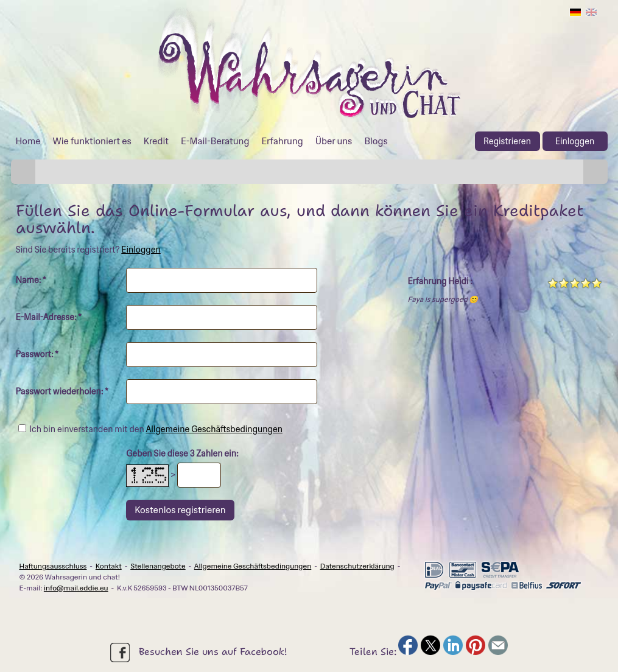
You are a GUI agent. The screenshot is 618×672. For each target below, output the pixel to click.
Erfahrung (282, 141)
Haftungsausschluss (53, 566)
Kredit (156, 141)
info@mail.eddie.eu (76, 588)
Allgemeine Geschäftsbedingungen (214, 429)
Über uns (334, 141)
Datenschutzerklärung (357, 566)
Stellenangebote (158, 566)
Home (28, 141)
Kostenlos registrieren (180, 510)
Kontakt (109, 566)
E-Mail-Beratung (215, 141)
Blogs (376, 141)
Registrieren (507, 141)
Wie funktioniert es (92, 141)
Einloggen (575, 141)
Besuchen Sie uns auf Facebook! (198, 653)
